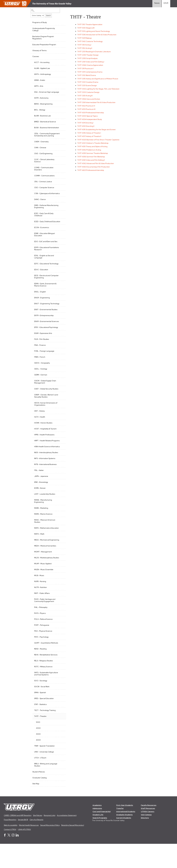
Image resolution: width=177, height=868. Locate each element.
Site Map (36, 808)
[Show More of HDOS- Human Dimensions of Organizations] (61, 418)
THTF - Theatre (40, 740)
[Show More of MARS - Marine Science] (61, 533)
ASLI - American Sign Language (42, 93)
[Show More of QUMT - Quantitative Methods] (61, 667)
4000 (38, 764)
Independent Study (91, 119)
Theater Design (89, 55)
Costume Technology (91, 41)
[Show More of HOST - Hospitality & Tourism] (61, 444)
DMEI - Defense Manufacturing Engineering (46, 215)
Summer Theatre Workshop (94, 153)
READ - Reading (40, 673)
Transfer (120, 832)
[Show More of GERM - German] (61, 390)
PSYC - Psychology (41, 661)
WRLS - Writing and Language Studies (46, 789)
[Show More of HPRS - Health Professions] (61, 450)
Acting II (86, 48)
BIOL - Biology (40, 112)
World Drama (88, 75)
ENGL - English (40, 303)
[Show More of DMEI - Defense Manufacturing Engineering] (61, 214)
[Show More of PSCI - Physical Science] (61, 655)
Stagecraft (87, 28)
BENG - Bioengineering (43, 106)
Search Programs (100, 842)
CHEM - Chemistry (41, 148)
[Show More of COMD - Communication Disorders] (61, 174)
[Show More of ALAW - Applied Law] (61, 68)
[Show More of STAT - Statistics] (61, 728)
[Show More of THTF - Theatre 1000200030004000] (61, 740)
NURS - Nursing (40, 605)
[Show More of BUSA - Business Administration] (61, 130)
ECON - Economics (42, 238)
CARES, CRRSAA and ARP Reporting (18, 839)
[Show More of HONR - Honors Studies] (61, 438)
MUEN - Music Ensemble (44, 593)
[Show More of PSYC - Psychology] (61, 661)
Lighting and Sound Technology (95, 31)
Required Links (50, 839)
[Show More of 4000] (61, 764)
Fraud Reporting (10, 844)
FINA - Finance (40, 360)
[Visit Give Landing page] (166, 4)
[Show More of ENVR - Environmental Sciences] (61, 334)
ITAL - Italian (39, 490)
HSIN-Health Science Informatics (42, 465)
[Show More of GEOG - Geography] (61, 378)
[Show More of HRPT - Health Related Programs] (61, 456)
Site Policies (38, 839)
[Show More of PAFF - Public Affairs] (61, 617)
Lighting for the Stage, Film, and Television (99, 89)
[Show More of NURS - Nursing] (61, 605)
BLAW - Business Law (42, 118)
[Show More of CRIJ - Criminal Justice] (61, 188)
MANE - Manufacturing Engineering (43, 521)
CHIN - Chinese (40, 154)
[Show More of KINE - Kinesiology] (61, 501)
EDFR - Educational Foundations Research (43, 259)
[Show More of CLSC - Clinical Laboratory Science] (61, 166)
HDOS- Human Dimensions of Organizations (46, 419)
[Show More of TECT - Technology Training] (61, 734)
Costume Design (89, 92)
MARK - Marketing (41, 528)
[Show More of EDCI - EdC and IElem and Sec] (61, 252)
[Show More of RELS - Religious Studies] (61, 684)
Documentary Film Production (95, 167)
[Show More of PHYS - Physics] (61, 637)
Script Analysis (88, 58)
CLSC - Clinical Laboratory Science (44, 167)
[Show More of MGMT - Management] (61, 573)
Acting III (86, 96)
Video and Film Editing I (92, 62)
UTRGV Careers (148, 836)
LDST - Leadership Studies (45, 514)
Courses (36, 56)
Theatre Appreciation (91, 24)
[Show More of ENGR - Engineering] (61, 308)
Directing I (86, 123)
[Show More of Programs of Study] (61, 22)
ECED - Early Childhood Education (43, 231)
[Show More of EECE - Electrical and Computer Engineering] (61, 286)
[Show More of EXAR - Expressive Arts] (61, 348)
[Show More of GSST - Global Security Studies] (61, 404)
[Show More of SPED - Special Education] (61, 722)
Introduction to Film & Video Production (98, 35)
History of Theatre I (90, 133)
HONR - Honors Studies (43, 438)
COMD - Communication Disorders (44, 175)
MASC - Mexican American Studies (45, 541)
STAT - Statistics (40, 728)
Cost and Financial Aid (102, 836)
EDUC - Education (41, 280)
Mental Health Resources (29, 849)
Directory (145, 842)
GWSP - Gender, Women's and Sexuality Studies (46, 411)
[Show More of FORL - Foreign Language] (61, 366)
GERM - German (41, 390)
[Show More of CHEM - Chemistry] (61, 148)
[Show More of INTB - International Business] (61, 484)
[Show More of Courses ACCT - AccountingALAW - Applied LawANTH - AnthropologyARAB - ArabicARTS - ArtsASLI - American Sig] (61, 56)
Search (48, 15)
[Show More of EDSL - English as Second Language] (61, 266)
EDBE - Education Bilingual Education (44, 245)
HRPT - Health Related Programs (43, 457)
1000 (38, 746)
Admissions (97, 832)
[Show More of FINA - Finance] (61, 360)
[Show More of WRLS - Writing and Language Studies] (61, 787)
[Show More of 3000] (61, 758)
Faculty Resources (149, 829)
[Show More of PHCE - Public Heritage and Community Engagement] (61, 623)
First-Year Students (125, 829)
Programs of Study (40, 22)
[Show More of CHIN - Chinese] (61, 154)
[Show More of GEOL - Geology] (61, 384)
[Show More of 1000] (61, 746)
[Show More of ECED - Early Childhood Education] (61, 230)
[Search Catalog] (44, 10)
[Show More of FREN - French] (61, 372)
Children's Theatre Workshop (94, 143)
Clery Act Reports (36, 844)
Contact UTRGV (10, 853)
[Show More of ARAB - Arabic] (61, 80)
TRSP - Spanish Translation (44, 770)
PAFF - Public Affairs (42, 617)
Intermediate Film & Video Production (97, 102)
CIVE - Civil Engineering (43, 160)
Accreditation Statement (67, 839)
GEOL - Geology (41, 384)
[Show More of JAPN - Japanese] (61, 496)
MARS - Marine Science (43, 534)
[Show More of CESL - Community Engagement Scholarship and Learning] (61, 138)
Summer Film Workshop (92, 157)
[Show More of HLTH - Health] (61, 432)
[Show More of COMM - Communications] (61, 182)
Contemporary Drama (91, 72)
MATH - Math (39, 554)
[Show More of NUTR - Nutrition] (61, 611)
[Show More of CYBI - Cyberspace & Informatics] (61, 200)
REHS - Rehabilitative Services (46, 679)
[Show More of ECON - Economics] (61, 238)
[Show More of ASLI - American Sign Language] (61, 92)
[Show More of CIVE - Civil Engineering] (61, 160)
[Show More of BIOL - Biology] (61, 112)
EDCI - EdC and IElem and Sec (46, 252)
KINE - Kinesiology (41, 502)
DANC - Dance (40, 208)
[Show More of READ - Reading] (61, 673)
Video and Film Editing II (92, 160)
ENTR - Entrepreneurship (44, 329)
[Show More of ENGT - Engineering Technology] (61, 314)
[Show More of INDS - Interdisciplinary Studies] (61, 472)
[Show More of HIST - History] (61, 426)
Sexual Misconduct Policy (50, 849)
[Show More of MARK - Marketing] (61, 527)
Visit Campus (146, 839)
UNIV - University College (44, 776)
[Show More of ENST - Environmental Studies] (61, 322)
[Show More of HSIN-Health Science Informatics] (61, 464)
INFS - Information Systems (45, 478)
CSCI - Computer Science (44, 194)
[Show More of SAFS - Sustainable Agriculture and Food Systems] (61, 696)
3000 (38, 758)
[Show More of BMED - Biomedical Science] (61, 124)
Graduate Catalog (40, 802)
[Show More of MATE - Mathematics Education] (61, 547)
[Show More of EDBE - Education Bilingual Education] (61, 244)
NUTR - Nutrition (40, 611)
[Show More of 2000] (61, 752)
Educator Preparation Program (44, 45)
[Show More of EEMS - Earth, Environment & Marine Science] (61, 294)
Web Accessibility (11, 849)
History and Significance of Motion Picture (99, 79)
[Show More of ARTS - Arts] (61, 86)
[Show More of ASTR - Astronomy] (61, 100)
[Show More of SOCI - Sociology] (61, 704)
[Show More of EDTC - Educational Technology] (61, 274)
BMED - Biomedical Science (45, 124)
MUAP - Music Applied (43, 588)
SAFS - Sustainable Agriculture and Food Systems (46, 698)
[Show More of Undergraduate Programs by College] (61, 28)
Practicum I (87, 69)
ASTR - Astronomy (41, 100)
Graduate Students (125, 839)
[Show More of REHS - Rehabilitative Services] (61, 678)
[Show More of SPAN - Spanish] (61, 716)
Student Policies (39, 796)
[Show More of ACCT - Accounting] (61, 62)
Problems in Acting (90, 150)
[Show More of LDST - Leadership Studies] (61, 513)
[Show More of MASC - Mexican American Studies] (61, 539)
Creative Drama (89, 82)
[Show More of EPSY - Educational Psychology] (61, 342)
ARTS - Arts (39, 86)
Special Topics (89, 116)
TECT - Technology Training (45, 734)
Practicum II (87, 106)
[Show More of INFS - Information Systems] (61, 478)
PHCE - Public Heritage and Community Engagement (45, 624)
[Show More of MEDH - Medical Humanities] (61, 567)
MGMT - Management (43, 574)
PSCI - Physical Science (43, 655)
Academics (97, 829)
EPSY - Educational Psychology (46, 343)
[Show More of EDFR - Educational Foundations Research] (61, 258)
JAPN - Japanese (41, 496)
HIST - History (39, 426)
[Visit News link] (157, 4)
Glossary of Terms (39, 50)
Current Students (124, 842)
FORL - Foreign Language (44, 366)
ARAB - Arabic (40, 80)
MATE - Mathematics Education (46, 548)
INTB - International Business (45, 484)
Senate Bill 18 (23, 844)
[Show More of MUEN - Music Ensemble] (61, 593)
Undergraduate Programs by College (44, 29)
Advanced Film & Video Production (97, 163)
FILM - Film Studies (42, 354)
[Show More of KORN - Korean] (61, 507)
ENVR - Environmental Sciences (43, 336)
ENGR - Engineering (42, 309)
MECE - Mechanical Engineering (42, 561)
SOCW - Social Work (42, 711)
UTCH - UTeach (40, 782)
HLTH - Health (40, 432)
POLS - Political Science (43, 643)
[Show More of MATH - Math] (61, 553)
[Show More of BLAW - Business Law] (61, 118)
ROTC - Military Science (43, 691)
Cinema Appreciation (91, 65)
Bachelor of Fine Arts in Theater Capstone (99, 140)
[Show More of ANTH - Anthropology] (61, 74)
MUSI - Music (39, 599)
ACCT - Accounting (42, 62)
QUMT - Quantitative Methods (46, 667)
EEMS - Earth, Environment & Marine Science (45, 296)
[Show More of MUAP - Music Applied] (61, 587)
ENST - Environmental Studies (46, 323)
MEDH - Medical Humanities (45, 568)
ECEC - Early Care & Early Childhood (44, 223)
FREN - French (40, 372)
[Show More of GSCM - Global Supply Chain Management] (61, 396)
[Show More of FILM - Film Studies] (61, 354)
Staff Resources (148, 832)
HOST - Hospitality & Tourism (45, 444)
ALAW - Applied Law (42, 68)
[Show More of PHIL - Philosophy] (61, 631)
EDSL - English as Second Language (44, 268)
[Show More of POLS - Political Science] (61, 643)
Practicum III (87, 109)
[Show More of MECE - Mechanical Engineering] (61, 559)
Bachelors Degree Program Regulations (43, 38)
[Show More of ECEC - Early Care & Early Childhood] (61, 222)
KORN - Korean (40, 508)
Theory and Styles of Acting (93, 146)
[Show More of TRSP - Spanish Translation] (61, 770)
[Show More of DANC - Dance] (61, 208)
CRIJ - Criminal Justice (43, 188)
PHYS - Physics (40, 637)
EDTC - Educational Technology (46, 275)
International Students (126, 836)
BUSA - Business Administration (41, 131)
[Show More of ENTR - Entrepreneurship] (61, 328)
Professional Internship (92, 113)
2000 (38, 752)
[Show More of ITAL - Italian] (61, 490)
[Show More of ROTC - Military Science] (61, 690)
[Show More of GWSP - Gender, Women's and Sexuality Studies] (61, 410)
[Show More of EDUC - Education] (61, 280)
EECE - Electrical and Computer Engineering (46, 287)
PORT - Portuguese (42, 649)
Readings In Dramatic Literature (95, 52)
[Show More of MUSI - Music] (61, 599)
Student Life (98, 839)
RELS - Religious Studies (43, 685)
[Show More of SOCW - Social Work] (61, 710)
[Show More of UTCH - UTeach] (61, 781)
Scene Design (88, 85)
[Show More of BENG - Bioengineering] (61, 106)
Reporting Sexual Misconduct (73, 849)
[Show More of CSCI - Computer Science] (61, 194)
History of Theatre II (90, 136)
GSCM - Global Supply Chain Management (45, 397)
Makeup (86, 38)
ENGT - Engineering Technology (42, 316)
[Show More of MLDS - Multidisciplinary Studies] (61, 579)
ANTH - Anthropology (43, 74)
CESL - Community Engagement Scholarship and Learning (46, 140)
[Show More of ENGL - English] (61, 302)
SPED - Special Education (44, 722)
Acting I (85, 45)
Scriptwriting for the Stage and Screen (98, 130)
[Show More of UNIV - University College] (61, 776)
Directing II (87, 126)
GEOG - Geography (42, 378)
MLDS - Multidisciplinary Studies (43, 581)
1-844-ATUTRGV (24, 853)
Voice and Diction (90, 99)
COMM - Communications (44, 182)
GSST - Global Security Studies (46, 404)
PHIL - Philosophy (41, 631)
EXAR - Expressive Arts (43, 348)
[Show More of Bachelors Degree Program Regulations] (61, 36)
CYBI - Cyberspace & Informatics (42, 201)
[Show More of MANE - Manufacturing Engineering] (61, 519)
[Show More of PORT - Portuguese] (61, 649)
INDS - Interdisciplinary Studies (46, 472)
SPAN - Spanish (40, 716)
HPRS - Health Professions (44, 450)
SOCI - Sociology (41, 705)
